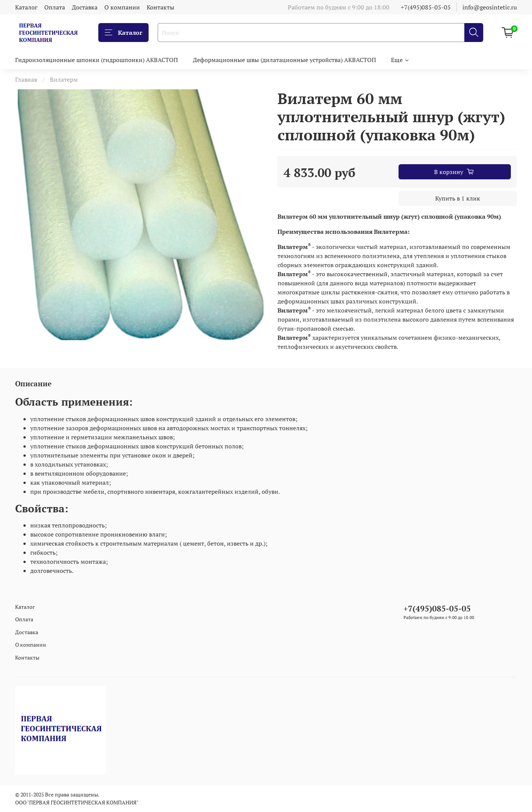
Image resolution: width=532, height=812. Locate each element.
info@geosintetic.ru (490, 7)
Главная (26, 79)
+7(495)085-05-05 (426, 7)
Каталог (26, 7)
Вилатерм (64, 79)
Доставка (85, 7)
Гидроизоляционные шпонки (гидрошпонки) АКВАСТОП (96, 60)
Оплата (55, 7)
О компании (122, 7)
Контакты (161, 7)
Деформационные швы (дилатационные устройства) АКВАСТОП (284, 60)
